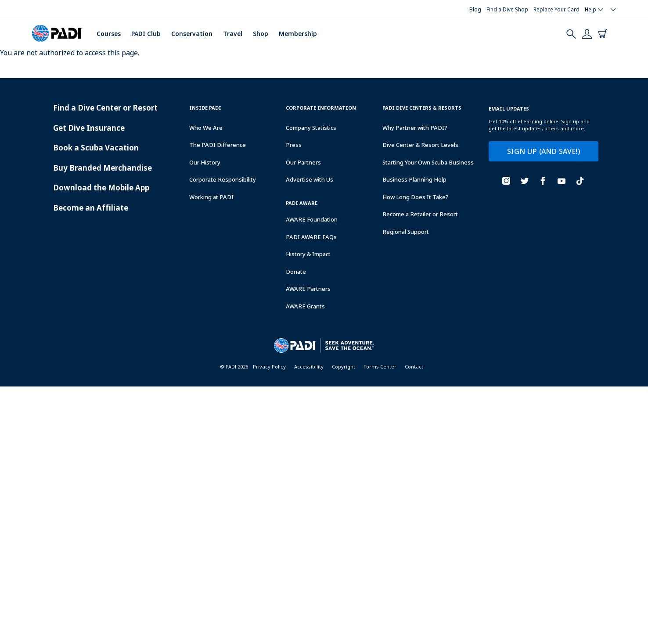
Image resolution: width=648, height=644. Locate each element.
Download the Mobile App (101, 188)
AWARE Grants (305, 306)
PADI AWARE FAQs (311, 237)
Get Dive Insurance (89, 128)
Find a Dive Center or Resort (105, 108)
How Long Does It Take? (416, 197)
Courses (109, 34)
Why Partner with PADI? (415, 128)
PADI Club (146, 34)
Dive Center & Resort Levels (420, 145)
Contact (414, 367)
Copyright (344, 367)
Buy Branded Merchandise (103, 168)
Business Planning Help (414, 179)
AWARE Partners (308, 289)
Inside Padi (205, 108)
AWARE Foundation (312, 219)
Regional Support (406, 232)
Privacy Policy (269, 367)
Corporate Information (321, 108)
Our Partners (303, 162)
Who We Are (206, 128)
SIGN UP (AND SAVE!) (544, 151)
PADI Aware (302, 203)
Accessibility (309, 367)
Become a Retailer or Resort (420, 214)
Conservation (192, 34)
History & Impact (308, 254)
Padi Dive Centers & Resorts (422, 108)
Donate (296, 272)
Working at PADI (211, 197)
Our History (205, 162)
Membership (298, 34)
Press (294, 145)
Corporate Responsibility (223, 179)
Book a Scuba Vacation (96, 148)
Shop (261, 34)
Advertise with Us (310, 179)
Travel (233, 34)
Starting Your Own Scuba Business (428, 162)
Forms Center (380, 367)
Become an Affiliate (91, 208)
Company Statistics (311, 128)
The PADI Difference (218, 145)
